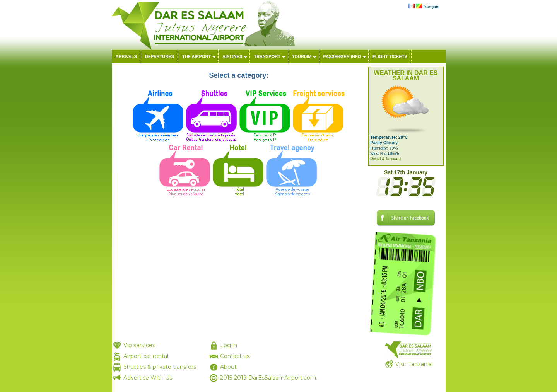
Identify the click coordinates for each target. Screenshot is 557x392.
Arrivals (126, 56)
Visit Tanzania (413, 364)
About (228, 367)
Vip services (139, 345)
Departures (160, 56)
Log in (229, 345)
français (431, 7)
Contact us (235, 356)
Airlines (232, 56)
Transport (267, 56)
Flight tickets (390, 56)
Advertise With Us (148, 378)
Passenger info (342, 56)
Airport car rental (146, 356)
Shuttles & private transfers (160, 367)
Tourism (302, 56)
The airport (196, 56)
